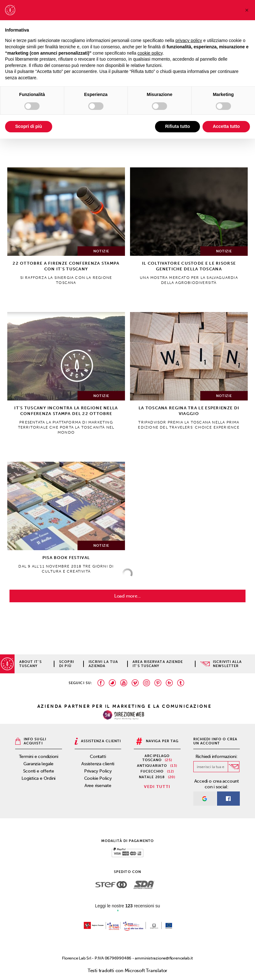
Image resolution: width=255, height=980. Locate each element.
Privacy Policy (98, 771)
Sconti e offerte (39, 771)
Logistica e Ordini (38, 778)
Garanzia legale (38, 764)
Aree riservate (98, 786)
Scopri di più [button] (29, 126)
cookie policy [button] (150, 53)
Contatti (98, 757)
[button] (247, 10)
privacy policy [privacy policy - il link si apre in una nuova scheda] (189, 40)
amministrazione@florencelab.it (164, 958)
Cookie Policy (98, 778)
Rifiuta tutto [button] (178, 126)
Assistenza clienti (98, 764)
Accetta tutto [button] (226, 126)
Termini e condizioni (39, 757)
